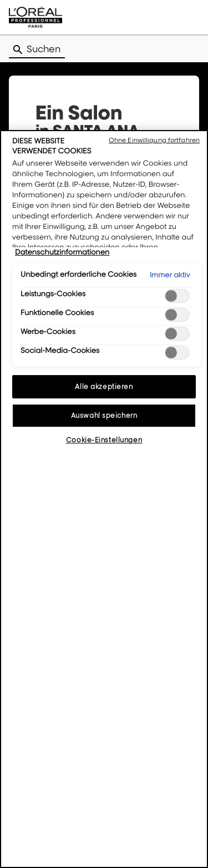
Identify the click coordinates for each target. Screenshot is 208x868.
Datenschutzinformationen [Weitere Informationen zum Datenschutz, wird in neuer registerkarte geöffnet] (62, 252)
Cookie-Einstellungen (104, 440)
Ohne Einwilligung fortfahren (154, 140)
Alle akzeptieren (104, 386)
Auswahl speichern (104, 415)
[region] (104, 499)
